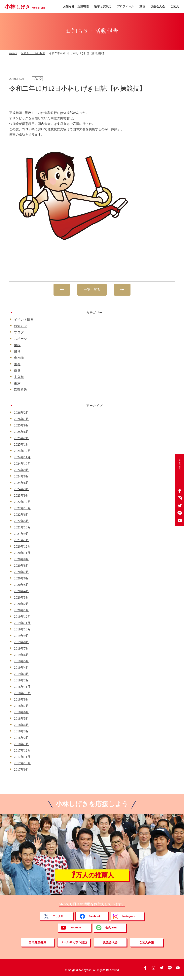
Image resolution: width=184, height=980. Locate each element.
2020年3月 (21, 598)
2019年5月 (21, 661)
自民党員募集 (37, 946)
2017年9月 (21, 770)
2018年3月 (21, 731)
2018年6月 (21, 712)
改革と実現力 (103, 6)
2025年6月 (21, 432)
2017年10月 (22, 763)
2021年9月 (21, 534)
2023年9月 (21, 496)
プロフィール (126, 6)
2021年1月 (21, 540)
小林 (28, 6)
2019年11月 (22, 623)
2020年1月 (21, 610)
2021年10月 (22, 527)
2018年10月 (22, 693)
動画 (142, 6)
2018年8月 (21, 700)
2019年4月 (21, 668)
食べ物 (19, 358)
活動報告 (20, 390)
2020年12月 (22, 547)
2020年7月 (21, 572)
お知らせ (20, 326)
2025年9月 (21, 425)
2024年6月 (21, 483)
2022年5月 (21, 521)
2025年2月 (21, 438)
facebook (95, 920)
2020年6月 (21, 578)
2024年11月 (22, 457)
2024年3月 (21, 489)
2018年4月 (21, 725)
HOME (13, 53)
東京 (17, 383)
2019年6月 (21, 655)
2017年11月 (22, 757)
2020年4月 (21, 591)
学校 (17, 345)
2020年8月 (21, 566)
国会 (17, 364)
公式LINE (111, 931)
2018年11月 (22, 687)
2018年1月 (21, 744)
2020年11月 (22, 553)
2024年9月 (21, 470)
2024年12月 (22, 451)
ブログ (19, 332)
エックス (58, 920)
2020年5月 (21, 585)
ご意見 (175, 6)
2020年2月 (21, 604)
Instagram (129, 920)
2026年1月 (21, 419)
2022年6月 (21, 515)
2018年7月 (21, 706)
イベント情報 (24, 320)
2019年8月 (21, 642)
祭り (17, 352)
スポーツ (20, 339)
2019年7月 (21, 649)
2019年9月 (21, 636)
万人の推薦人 (92, 877)
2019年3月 (21, 674)
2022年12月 (22, 502)
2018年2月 (21, 738)
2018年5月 (21, 719)
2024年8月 (21, 476)
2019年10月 (22, 629)
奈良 (17, 371)
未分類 (19, 377)
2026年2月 (21, 413)
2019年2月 (21, 680)
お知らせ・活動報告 (76, 6)
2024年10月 (22, 464)
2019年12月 (22, 617)
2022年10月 (22, 508)
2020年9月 (21, 559)
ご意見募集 (147, 946)
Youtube (76, 931)
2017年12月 (22, 751)
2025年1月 (21, 445)
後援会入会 (158, 6)
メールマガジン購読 (74, 946)
